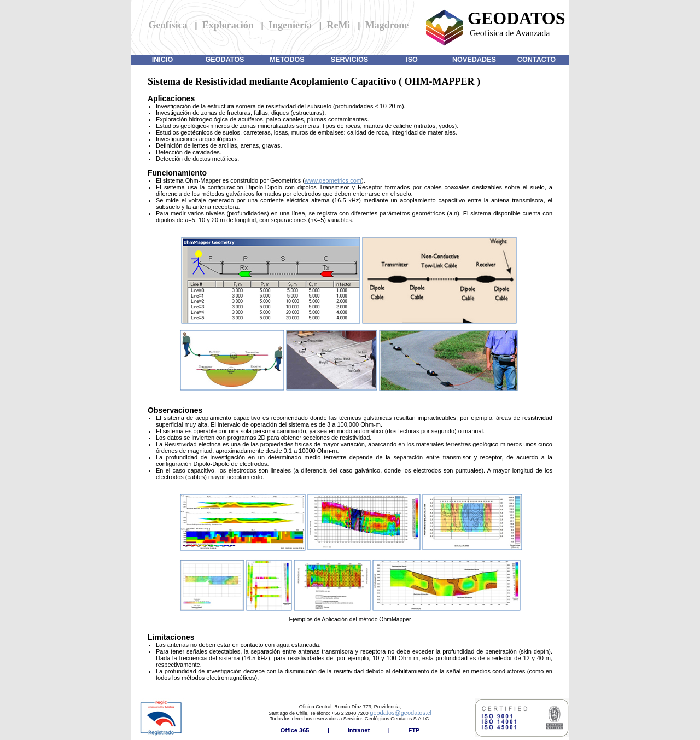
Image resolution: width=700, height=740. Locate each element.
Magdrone (387, 25)
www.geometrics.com (333, 180)
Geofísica (168, 25)
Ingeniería (290, 25)
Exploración (228, 25)
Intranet (359, 730)
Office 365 (295, 730)
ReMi (338, 25)
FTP (414, 730)
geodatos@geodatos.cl (401, 713)
